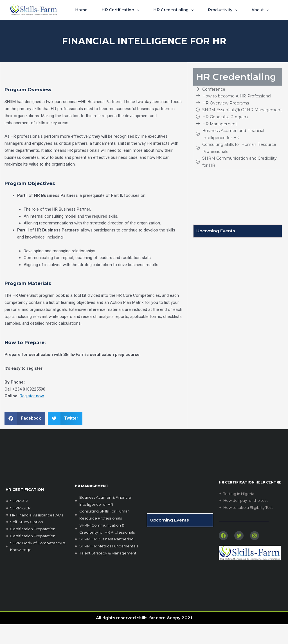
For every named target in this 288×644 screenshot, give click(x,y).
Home (78, 10)
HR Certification (121, 10)
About (80, 30)
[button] (137, 10)
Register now (32, 416)
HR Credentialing (178, 10)
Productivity (231, 10)
